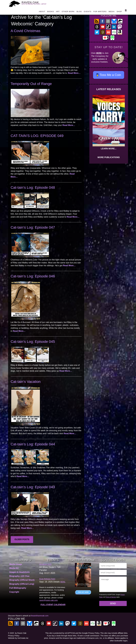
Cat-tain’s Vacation (26, 382)
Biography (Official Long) (22, 584)
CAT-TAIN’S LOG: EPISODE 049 (37, 136)
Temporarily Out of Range (31, 84)
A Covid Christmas (26, 31)
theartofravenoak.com (40, 616)
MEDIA (112, 12)
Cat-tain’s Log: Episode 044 (33, 444)
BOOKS (51, 12)
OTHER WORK (68, 12)
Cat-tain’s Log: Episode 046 (33, 276)
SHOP (119, 12)
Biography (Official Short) (22, 580)
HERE (99, 53)
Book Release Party (47, 579)
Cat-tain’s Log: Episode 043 (33, 487)
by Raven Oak (21, 633)
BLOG (79, 12)
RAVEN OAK (36, 4)
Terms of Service (111, 597)
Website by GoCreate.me (18, 638)
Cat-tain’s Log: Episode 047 (33, 227)
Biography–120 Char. (20, 576)
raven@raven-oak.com (48, 600)
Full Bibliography (18, 588)
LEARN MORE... (109, 149)
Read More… (74, 73)
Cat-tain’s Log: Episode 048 (33, 187)
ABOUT (42, 12)
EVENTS (88, 12)
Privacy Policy (14, 636)
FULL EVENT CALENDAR (53, 605)
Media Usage (16, 564)
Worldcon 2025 (45, 564)
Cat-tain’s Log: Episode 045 (33, 342)
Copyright (14, 592)
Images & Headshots (20, 572)
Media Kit (14, 568)
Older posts (22, 539)
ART (58, 12)
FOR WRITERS (100, 12)
